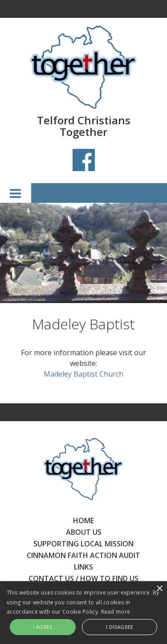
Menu (16, 193)
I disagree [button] (120, 627)
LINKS (83, 567)
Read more (116, 612)
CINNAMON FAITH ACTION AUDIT (83, 555)
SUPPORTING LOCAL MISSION (83, 544)
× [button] (159, 589)
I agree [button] (43, 627)
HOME (83, 521)
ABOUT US (84, 532)
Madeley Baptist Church (83, 374)
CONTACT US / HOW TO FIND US (83, 578)
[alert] (83, 613)
